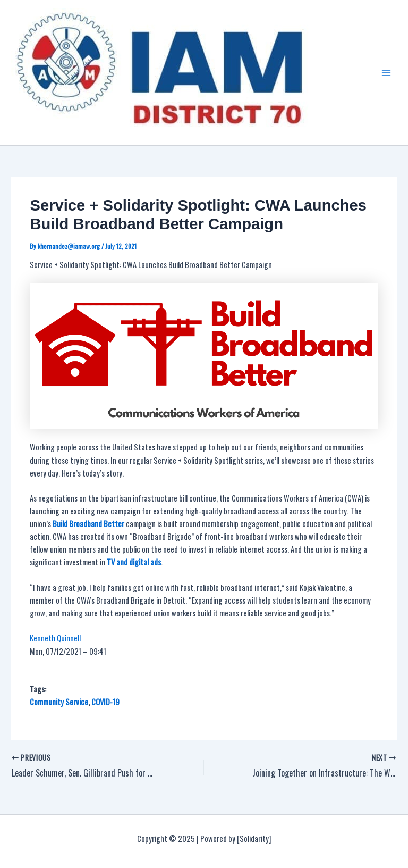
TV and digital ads (134, 562)
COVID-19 (105, 702)
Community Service (59, 702)
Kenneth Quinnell (55, 638)
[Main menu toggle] (386, 73)
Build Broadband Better (88, 524)
